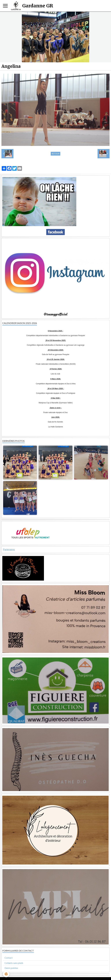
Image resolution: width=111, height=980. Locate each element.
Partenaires (9, 550)
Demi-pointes (11, 968)
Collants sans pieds (14, 963)
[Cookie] (6, 974)
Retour (55, 154)
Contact (9, 958)
